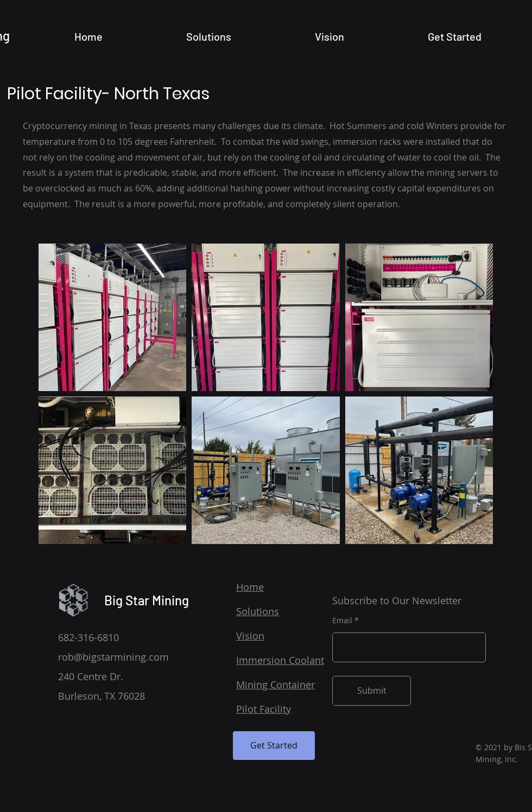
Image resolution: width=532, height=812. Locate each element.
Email (342, 621)
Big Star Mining (147, 600)
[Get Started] (274, 746)
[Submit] (372, 691)
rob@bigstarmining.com (113, 657)
